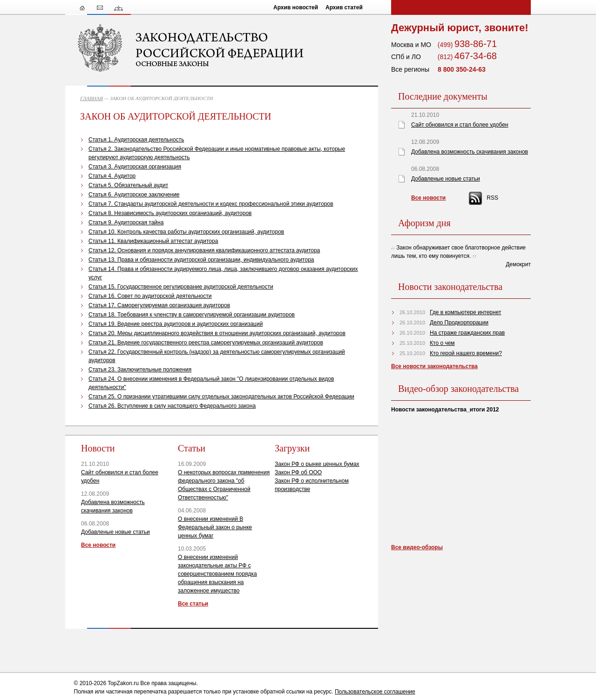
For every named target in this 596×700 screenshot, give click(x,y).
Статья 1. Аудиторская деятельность (136, 140)
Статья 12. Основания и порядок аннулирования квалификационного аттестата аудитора (204, 250)
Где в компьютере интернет (465, 312)
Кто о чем (442, 343)
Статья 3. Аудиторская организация (135, 167)
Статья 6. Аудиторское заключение (134, 195)
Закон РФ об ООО (298, 472)
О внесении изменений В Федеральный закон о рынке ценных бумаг (215, 527)
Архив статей (344, 7)
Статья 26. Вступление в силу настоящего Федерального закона (172, 406)
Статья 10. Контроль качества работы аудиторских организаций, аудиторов (186, 232)
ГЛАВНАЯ (91, 98)
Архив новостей (296, 7)
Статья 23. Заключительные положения (140, 370)
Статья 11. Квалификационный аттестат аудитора (153, 241)
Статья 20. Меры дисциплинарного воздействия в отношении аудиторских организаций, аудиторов (217, 333)
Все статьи (193, 604)
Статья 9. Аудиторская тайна (126, 222)
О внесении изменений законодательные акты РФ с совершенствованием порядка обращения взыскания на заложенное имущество (217, 574)
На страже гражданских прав (467, 333)
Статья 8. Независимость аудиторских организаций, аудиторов (170, 213)
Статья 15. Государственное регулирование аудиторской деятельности (181, 287)
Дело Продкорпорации (459, 323)
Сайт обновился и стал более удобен (460, 125)
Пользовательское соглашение (375, 692)
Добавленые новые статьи (115, 532)
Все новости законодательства (434, 366)
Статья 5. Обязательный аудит (128, 185)
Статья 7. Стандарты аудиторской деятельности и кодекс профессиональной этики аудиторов (211, 204)
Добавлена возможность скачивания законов (470, 152)
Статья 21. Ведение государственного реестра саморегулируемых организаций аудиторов (206, 343)
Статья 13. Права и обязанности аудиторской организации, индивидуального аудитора (201, 260)
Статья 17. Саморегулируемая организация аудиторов (159, 305)
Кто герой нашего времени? (466, 353)
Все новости (98, 545)
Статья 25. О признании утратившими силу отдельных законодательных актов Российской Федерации (221, 397)
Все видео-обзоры (417, 547)
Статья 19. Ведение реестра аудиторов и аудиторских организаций (176, 324)
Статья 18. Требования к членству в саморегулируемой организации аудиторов (192, 315)
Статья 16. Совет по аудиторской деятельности (150, 296)
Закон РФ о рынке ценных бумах (317, 464)
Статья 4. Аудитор (112, 176)
